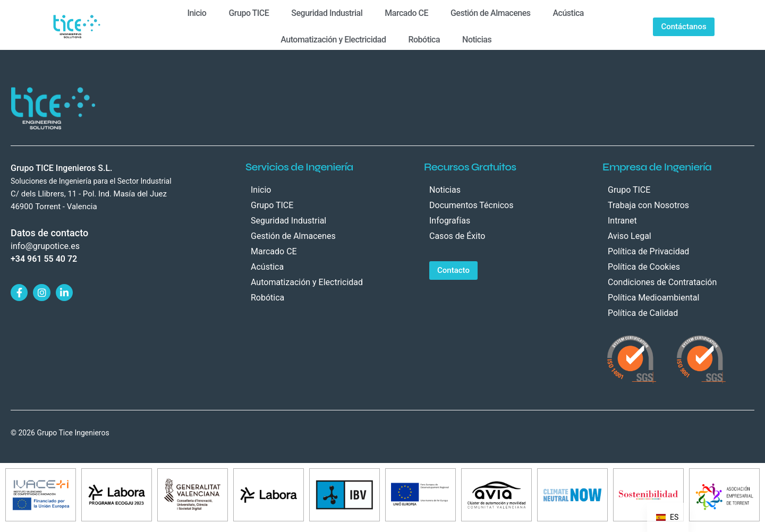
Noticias (477, 40)
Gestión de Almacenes (491, 13)
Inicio (197, 13)
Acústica (568, 13)
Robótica (424, 40)
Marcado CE (406, 13)
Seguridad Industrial (327, 13)
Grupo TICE (249, 13)
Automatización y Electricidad (333, 40)
